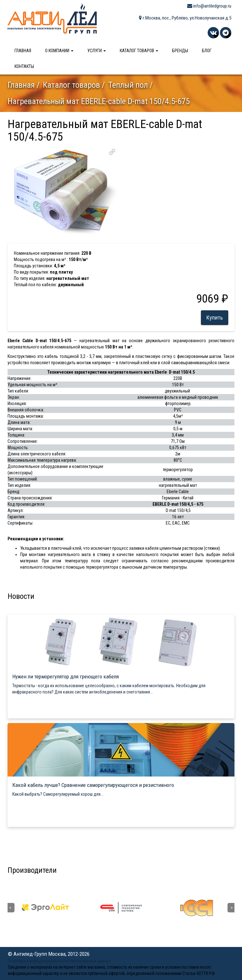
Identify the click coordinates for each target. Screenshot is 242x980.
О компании (59, 51)
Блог (207, 51)
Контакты (24, 66)
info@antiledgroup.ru (209, 6)
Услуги (97, 51)
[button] (112, 152)
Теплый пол (128, 85)
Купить (215, 317)
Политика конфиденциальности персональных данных (59, 961)
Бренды (180, 51)
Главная (23, 51)
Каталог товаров (139, 51)
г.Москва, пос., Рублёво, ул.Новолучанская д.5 (185, 18)
